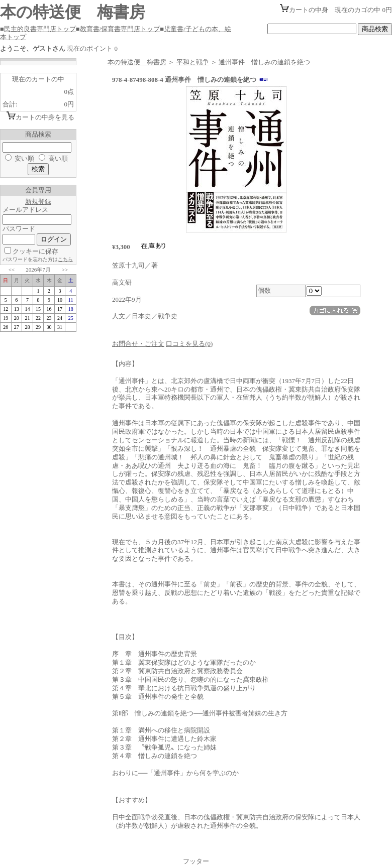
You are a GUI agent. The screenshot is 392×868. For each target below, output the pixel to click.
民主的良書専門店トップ (40, 29)
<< (12, 270)
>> (65, 270)
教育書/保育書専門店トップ (120, 29)
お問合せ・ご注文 (138, 344)
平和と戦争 (193, 62)
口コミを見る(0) (189, 344)
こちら (65, 259)
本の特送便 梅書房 (137, 62)
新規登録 (38, 202)
